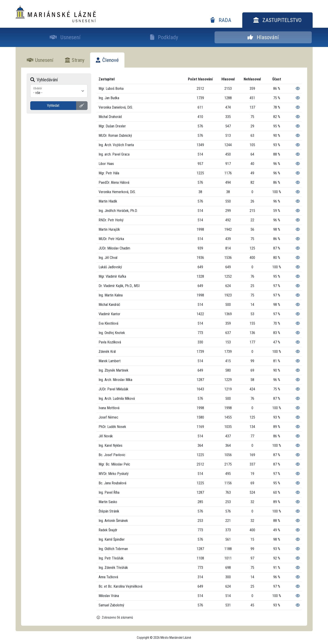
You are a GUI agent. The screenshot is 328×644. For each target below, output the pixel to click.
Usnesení (65, 37)
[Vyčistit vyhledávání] (82, 106)
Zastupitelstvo (277, 20)
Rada (221, 20)
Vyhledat (53, 106)
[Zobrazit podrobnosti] (298, 89)
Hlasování (263, 37)
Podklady (164, 37)
